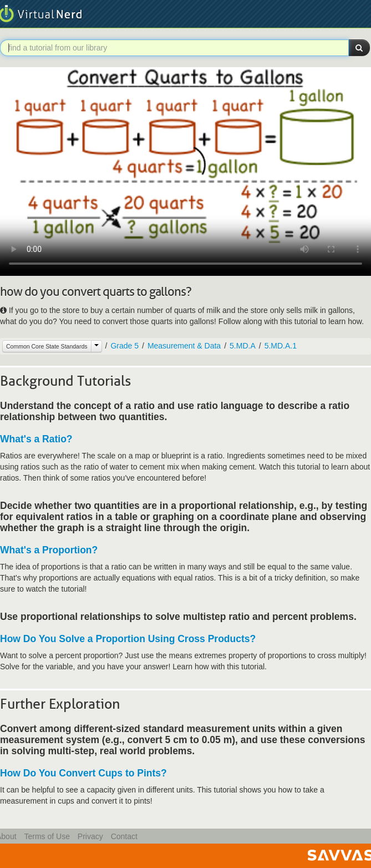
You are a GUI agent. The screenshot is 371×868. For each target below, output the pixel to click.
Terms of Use (47, 836)
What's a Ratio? (36, 439)
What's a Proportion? (49, 550)
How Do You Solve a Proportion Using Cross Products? (128, 639)
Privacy (90, 836)
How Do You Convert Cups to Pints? (83, 773)
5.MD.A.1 (281, 346)
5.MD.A (243, 346)
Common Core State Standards (47, 346)
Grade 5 (124, 346)
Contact (124, 836)
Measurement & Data (184, 346)
